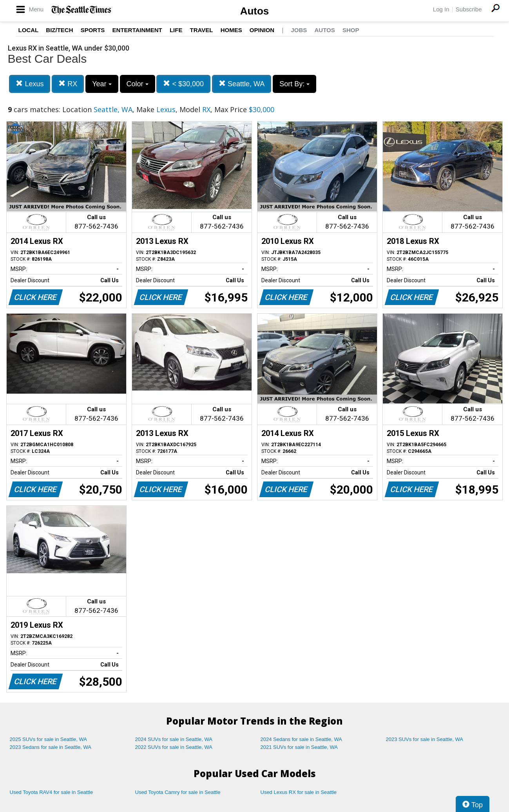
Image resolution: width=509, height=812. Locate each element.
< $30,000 (183, 84)
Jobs (299, 30)
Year (102, 84)
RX (68, 84)
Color (138, 84)
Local (29, 30)
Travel (202, 30)
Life (176, 30)
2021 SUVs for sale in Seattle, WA (299, 747)
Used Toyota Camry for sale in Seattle (178, 792)
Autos (255, 11)
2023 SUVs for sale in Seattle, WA (425, 739)
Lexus (30, 84)
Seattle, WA (242, 84)
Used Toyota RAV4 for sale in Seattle (52, 792)
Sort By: (294, 84)
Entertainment (137, 30)
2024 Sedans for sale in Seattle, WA (301, 739)
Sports (93, 30)
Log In (441, 9)
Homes (231, 30)
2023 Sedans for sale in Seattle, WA (51, 747)
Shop (351, 30)
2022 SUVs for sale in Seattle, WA (174, 747)
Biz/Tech (59, 30)
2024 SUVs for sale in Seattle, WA (174, 739)
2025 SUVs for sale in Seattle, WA (49, 739)
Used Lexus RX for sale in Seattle (299, 792)
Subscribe (469, 9)
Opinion (262, 30)
